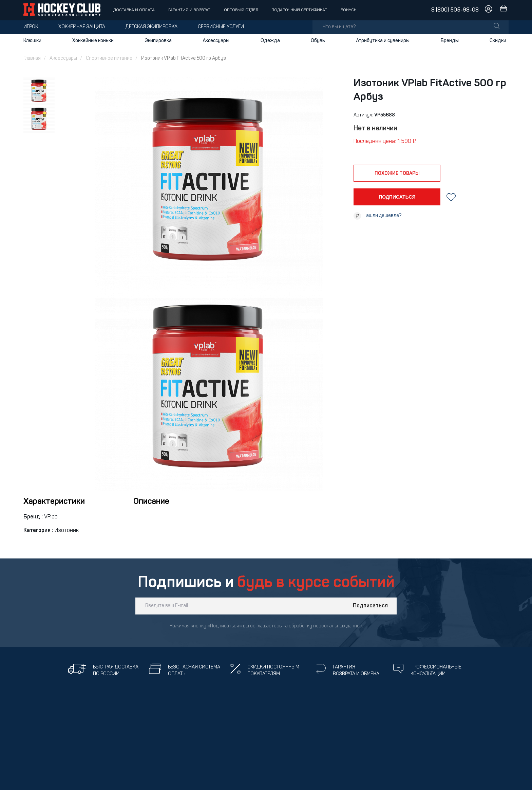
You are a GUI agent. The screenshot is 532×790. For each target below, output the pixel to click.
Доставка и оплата (134, 10)
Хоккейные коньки (93, 41)
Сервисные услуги (221, 27)
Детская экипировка (151, 27)
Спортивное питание (109, 59)
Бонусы (349, 10)
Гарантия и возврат (189, 10)
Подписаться (370, 606)
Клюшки (32, 41)
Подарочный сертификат (299, 10)
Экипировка (158, 41)
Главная (32, 59)
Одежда (270, 41)
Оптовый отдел (241, 10)
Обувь (318, 41)
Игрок (31, 27)
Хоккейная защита (82, 27)
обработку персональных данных (326, 626)
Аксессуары (216, 41)
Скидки (498, 41)
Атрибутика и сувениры (383, 41)
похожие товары (397, 173)
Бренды (450, 41)
